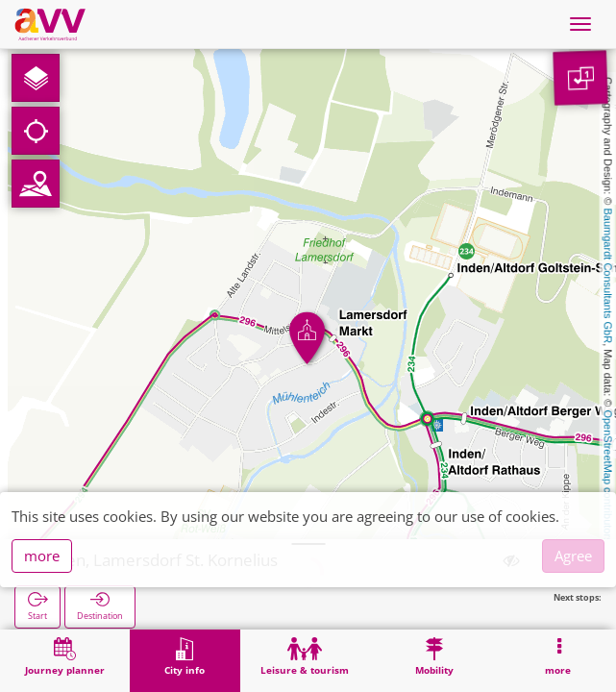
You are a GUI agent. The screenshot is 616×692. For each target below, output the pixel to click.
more (42, 556)
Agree (573, 556)
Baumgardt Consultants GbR (608, 276)
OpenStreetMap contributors (608, 476)
